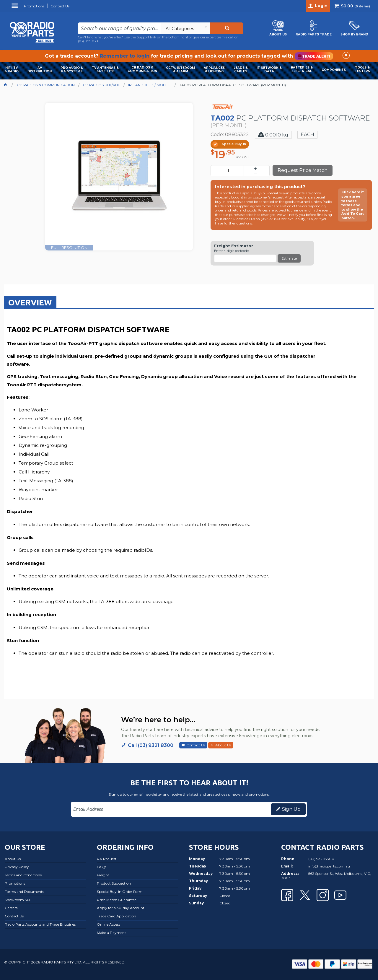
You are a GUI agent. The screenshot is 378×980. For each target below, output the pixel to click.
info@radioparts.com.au (329, 866)
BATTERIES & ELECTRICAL (302, 69)
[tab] (30, 302)
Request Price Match (303, 170)
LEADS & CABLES (241, 70)
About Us (223, 745)
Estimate (289, 258)
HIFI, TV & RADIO (12, 70)
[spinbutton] (228, 171)
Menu (16, 8)
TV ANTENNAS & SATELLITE (105, 70)
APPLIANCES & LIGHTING (214, 70)
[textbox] (119, 28)
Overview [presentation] (30, 302)
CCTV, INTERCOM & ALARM (180, 70)
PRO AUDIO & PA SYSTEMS (72, 70)
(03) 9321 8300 (89, 41)
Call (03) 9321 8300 (151, 745)
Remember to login (125, 56)
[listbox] (185, 28)
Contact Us (196, 745)
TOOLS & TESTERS (362, 69)
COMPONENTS (334, 70)
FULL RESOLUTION (69, 248)
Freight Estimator (234, 246)
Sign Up (291, 809)
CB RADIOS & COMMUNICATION (142, 69)
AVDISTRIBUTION (40, 70)
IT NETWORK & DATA (269, 70)
